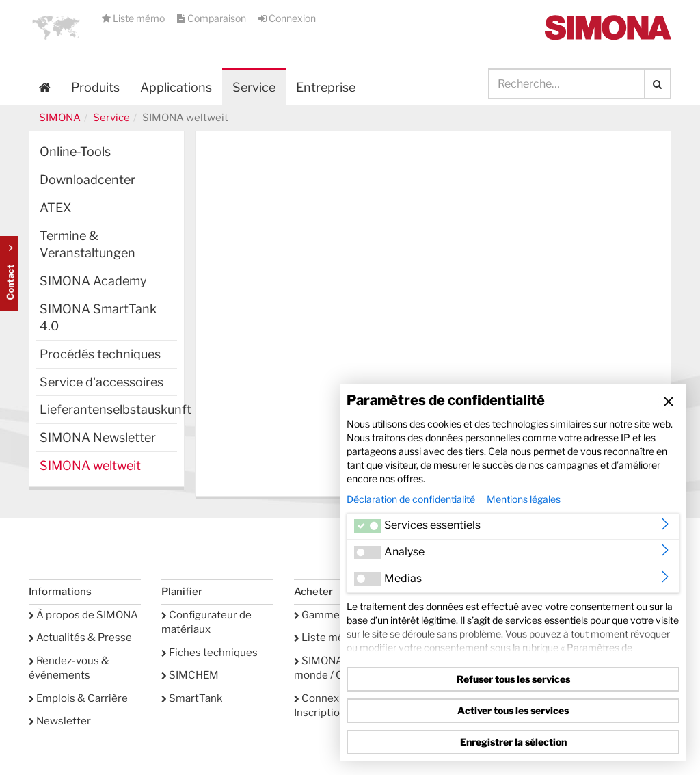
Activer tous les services (513, 710)
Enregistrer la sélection (513, 742)
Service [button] (254, 87)
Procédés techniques (100, 354)
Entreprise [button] (326, 87)
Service (111, 118)
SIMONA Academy (93, 281)
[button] (56, 27)
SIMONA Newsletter (98, 437)
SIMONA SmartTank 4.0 (98, 318)
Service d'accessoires (102, 382)
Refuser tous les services (513, 679)
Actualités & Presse (80, 638)
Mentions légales (524, 499)
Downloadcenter (87, 180)
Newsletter (60, 721)
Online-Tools (75, 152)
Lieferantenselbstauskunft (108, 409)
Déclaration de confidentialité (411, 499)
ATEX (55, 208)
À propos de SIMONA (83, 615)
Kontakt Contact (9, 273)
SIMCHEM (190, 675)
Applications (176, 87)
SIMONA (60, 118)
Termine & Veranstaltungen (87, 245)
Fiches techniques (210, 653)
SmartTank (192, 698)
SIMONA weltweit (90, 465)
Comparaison (213, 18)
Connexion (287, 18)
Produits (95, 87)
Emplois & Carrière (78, 698)
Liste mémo (134, 18)
